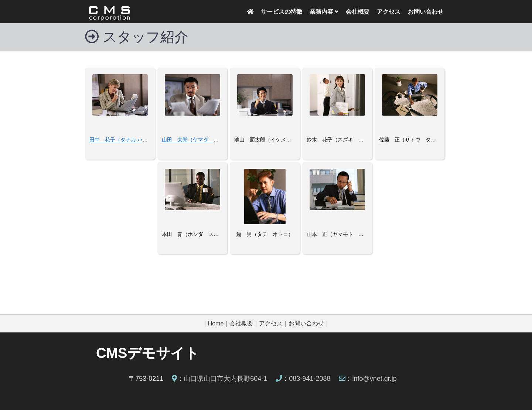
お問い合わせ (426, 12)
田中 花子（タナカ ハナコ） (124, 140)
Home (216, 323)
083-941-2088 (310, 379)
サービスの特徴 (282, 12)
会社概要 (358, 12)
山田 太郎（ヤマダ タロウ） (198, 140)
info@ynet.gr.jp (374, 379)
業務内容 (324, 12)
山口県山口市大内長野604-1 (225, 379)
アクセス (389, 12)
